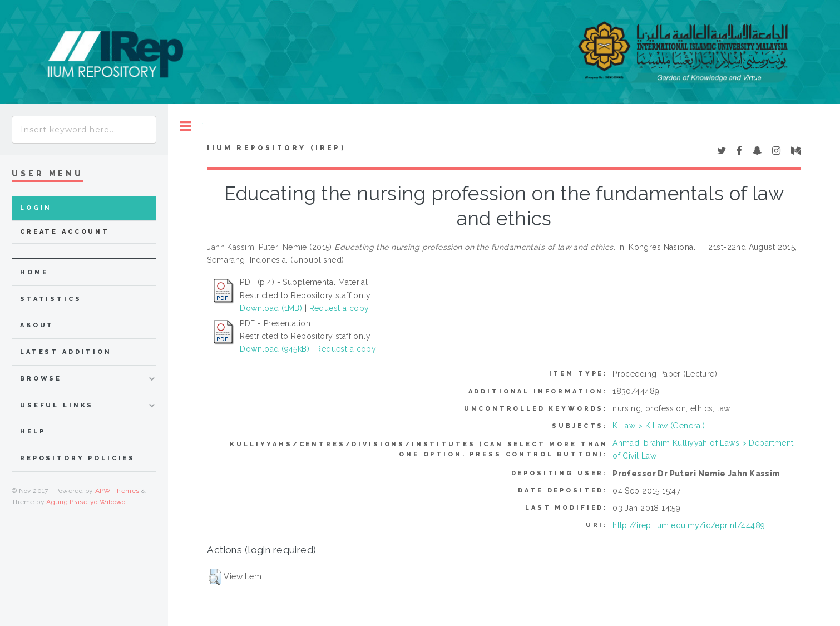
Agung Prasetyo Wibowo (86, 502)
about (37, 325)
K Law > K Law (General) (659, 426)
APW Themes (117, 491)
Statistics (51, 299)
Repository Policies (78, 458)
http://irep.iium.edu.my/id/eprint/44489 (689, 525)
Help (33, 432)
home (34, 272)
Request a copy (339, 308)
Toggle (186, 126)
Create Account (65, 232)
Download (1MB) (271, 308)
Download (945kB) (275, 349)
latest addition (66, 352)
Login (36, 208)
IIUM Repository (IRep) (276, 148)
